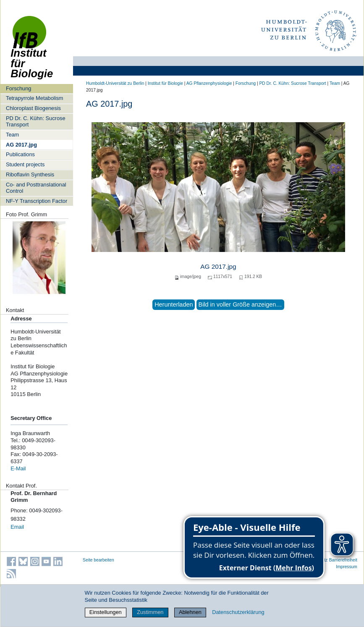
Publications (20, 154)
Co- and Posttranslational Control (36, 188)
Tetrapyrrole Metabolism (35, 98)
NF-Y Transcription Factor (37, 201)
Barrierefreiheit (343, 560)
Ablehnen (190, 612)
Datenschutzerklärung (238, 612)
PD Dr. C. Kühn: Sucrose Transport (36, 121)
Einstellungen (106, 612)
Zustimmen (150, 612)
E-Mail (18, 468)
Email (17, 527)
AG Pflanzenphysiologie (209, 83)
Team (12, 135)
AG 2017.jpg (21, 145)
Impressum (347, 567)
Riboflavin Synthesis (30, 174)
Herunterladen (174, 304)
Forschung (18, 88)
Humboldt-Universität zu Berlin (115, 83)
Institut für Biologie (32, 51)
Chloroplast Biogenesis (33, 108)
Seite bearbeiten (98, 560)
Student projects (25, 164)
